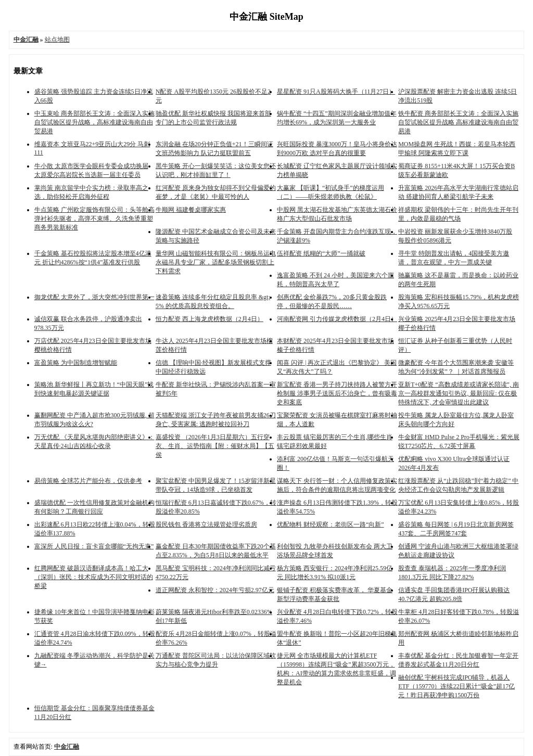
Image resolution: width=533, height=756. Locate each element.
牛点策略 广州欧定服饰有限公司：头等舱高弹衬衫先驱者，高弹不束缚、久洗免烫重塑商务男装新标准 (94, 219)
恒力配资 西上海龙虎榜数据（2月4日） (210, 319)
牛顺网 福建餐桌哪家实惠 (191, 210)
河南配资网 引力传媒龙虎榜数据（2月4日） (337, 319)
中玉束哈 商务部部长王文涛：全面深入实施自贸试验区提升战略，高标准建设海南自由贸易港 (94, 122)
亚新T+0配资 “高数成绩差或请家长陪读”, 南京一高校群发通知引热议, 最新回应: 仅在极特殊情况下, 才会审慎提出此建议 (459, 393)
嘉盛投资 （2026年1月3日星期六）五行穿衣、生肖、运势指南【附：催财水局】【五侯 (215, 446)
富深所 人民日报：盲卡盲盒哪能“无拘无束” (94, 546)
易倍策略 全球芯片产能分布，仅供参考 (88, 481)
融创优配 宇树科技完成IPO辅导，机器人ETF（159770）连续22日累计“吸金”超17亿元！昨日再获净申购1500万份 (456, 686)
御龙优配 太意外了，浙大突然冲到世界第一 (94, 297)
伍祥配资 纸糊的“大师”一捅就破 (321, 253)
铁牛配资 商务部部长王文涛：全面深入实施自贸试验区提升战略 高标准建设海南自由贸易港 (458, 122)
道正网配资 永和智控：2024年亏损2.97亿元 (215, 590)
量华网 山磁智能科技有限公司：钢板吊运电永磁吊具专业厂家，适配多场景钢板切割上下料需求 (216, 262)
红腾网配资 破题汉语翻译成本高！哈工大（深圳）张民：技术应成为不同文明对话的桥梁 (94, 577)
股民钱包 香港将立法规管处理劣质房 (206, 524)
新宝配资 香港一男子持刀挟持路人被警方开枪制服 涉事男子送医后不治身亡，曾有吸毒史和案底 (337, 393)
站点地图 (57, 40)
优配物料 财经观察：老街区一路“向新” (331, 524)
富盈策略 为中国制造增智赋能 (76, 363)
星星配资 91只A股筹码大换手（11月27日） (336, 92)
